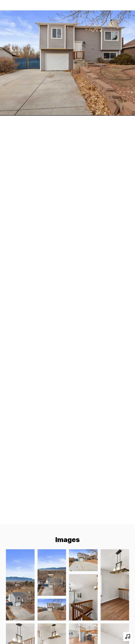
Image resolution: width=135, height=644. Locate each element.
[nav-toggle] (126, 5)
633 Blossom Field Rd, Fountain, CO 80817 (45, 5)
